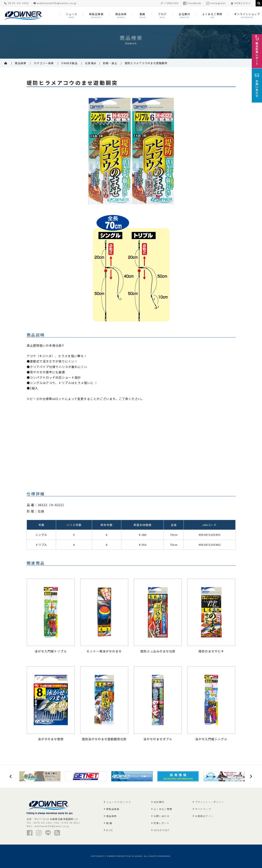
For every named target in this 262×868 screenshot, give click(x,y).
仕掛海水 (91, 63)
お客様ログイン (204, 816)
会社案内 (159, 802)
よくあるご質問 (163, 809)
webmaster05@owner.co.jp (55, 3)
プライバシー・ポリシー (210, 802)
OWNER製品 (69, 63)
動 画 (109, 823)
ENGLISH (173, 3)
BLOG (110, 830)
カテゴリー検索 (44, 63)
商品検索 (21, 63)
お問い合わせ (162, 816)
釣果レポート (162, 823)
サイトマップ (203, 809)
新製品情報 (113, 809)
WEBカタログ (241, 3)
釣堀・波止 (110, 63)
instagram (216, 3)
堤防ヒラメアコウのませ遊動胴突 (146, 63)
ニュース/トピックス (119, 802)
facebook (192, 3)
